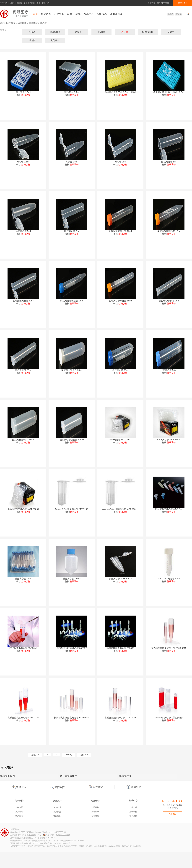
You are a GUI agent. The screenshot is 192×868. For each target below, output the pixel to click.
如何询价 (133, 812)
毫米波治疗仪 (29, 3)
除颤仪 (171, 14)
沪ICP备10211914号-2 (31, 835)
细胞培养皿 (148, 32)
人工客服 (172, 814)
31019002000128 (63, 835)
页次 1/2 (84, 755)
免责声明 (57, 807)
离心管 (43, 23)
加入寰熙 (19, 812)
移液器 (32, 32)
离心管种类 (125, 776)
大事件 (12, 3)
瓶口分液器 (55, 32)
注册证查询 (116, 14)
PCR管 (101, 32)
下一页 (68, 755)
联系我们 (46, 3)
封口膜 (32, 40)
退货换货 (57, 787)
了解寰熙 (19, 807)
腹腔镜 (19, 3)
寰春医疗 (95, 812)
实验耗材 (33, 23)
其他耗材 (55, 40)
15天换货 (95, 787)
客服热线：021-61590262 (158, 3)
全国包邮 (134, 787)
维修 (38, 3)
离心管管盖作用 (68, 776)
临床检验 (22, 23)
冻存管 (171, 32)
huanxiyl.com (36, 832)
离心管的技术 (8, 776)
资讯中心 (89, 14)
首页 (35, 14)
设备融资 (95, 816)
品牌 (78, 14)
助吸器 (78, 32)
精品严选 (46, 14)
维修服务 (19, 787)
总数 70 (35, 755)
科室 (70, 14)
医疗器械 (11, 23)
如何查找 (133, 816)
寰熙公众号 (183, 3)
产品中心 (59, 14)
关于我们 (4, 3)
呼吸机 (179, 14)
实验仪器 (102, 14)
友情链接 (95, 807)
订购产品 (133, 807)
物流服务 (57, 816)
